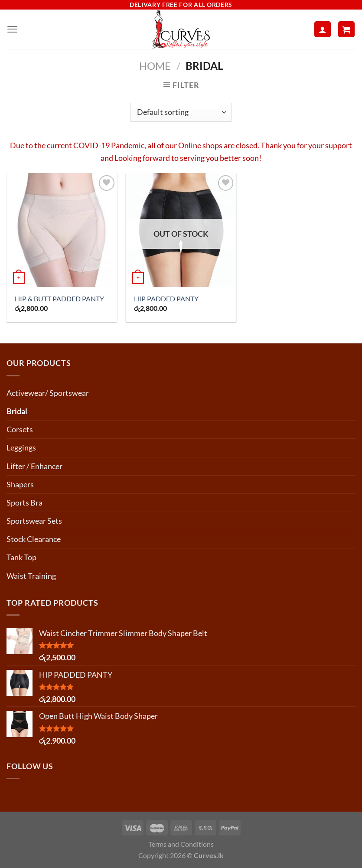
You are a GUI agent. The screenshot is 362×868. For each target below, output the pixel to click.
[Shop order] (181, 112)
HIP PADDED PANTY (166, 299)
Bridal (17, 411)
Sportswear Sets (34, 521)
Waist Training (31, 576)
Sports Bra (24, 503)
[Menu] (13, 29)
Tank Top (21, 557)
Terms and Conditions (181, 844)
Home (155, 66)
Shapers (20, 484)
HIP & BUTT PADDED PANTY (59, 299)
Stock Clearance (34, 539)
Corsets (20, 429)
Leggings (21, 447)
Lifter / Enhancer (34, 466)
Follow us (30, 766)
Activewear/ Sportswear (48, 393)
